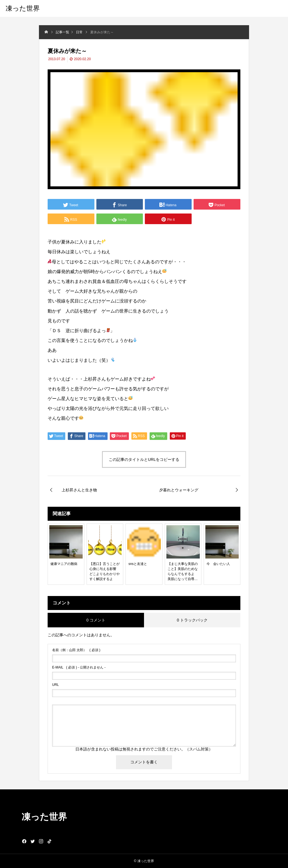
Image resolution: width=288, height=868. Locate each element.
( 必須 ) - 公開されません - (79, 667)
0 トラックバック (192, 620)
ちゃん (135, 281)
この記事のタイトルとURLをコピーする (144, 459)
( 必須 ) (76, 650)
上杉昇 (90, 379)
